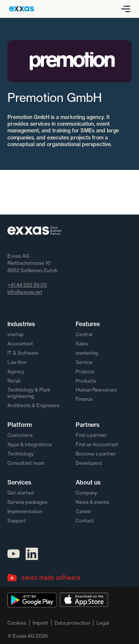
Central (84, 334)
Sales (82, 344)
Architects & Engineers (33, 405)
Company (86, 493)
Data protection (72, 623)
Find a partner (91, 435)
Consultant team (26, 463)
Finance (84, 399)
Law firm (17, 362)
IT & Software (23, 353)
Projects (85, 371)
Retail (14, 381)
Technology (21, 454)
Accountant (20, 344)
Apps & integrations (30, 444)
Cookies (17, 623)
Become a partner (96, 454)
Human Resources (96, 390)
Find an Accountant (97, 444)
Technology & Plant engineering (29, 393)
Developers (89, 463)
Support (17, 521)
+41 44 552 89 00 (27, 285)
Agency (16, 371)
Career (84, 511)
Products (86, 381)
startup (16, 334)
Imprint (40, 623)
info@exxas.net (25, 292)
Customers (20, 435)
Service (84, 362)
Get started (21, 493)
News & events (92, 502)
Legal (103, 623)
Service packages (27, 502)
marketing (87, 353)
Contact (85, 521)
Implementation (25, 511)
